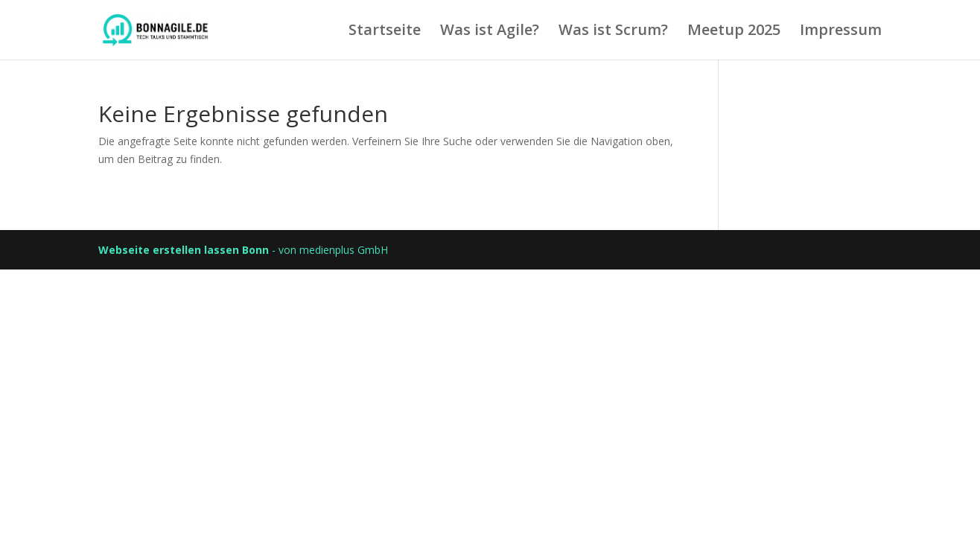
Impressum (841, 32)
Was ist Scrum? (613, 32)
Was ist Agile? (490, 32)
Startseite (385, 32)
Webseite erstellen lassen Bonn (184, 250)
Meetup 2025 (734, 32)
